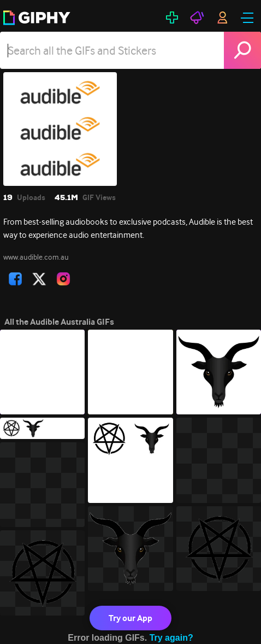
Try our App (130, 618)
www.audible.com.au (36, 257)
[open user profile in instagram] (63, 279)
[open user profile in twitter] (39, 279)
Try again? (171, 638)
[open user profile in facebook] (15, 279)
